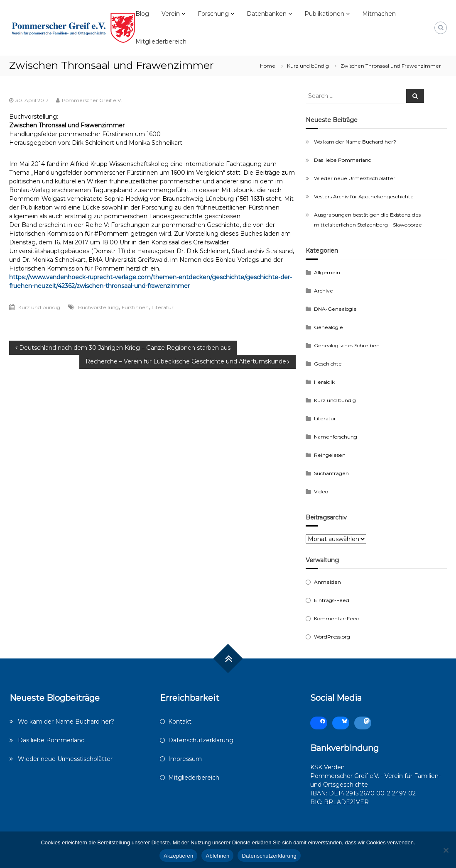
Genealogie (329, 327)
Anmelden (327, 582)
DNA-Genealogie (335, 309)
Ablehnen (217, 856)
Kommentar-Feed (337, 618)
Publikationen (324, 14)
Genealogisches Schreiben (347, 345)
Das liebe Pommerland (343, 160)
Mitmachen (379, 14)
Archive (324, 291)
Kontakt (180, 722)
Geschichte (328, 364)
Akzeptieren (178, 856)
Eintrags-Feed (332, 600)
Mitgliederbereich (161, 41)
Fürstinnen (135, 307)
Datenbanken (267, 14)
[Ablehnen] (446, 850)
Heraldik (324, 382)
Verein (171, 14)
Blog (142, 14)
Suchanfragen (331, 473)
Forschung (213, 14)
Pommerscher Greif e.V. (92, 100)
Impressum (185, 759)
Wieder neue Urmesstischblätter (355, 178)
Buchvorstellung (98, 307)
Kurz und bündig (308, 66)
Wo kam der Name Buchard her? (355, 142)
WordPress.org (332, 637)
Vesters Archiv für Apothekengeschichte (364, 196)
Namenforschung (336, 437)
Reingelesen (330, 455)
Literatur (163, 307)
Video (321, 491)
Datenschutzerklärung (201, 740)
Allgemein (327, 272)
